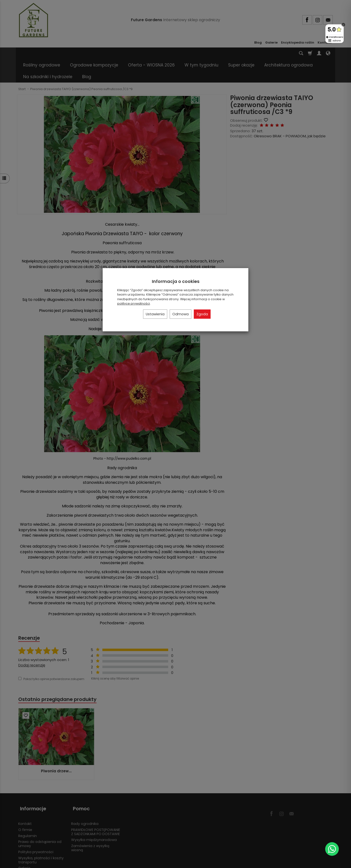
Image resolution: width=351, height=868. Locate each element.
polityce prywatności (134, 303)
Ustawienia (155, 314)
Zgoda (202, 314)
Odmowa (180, 314)
